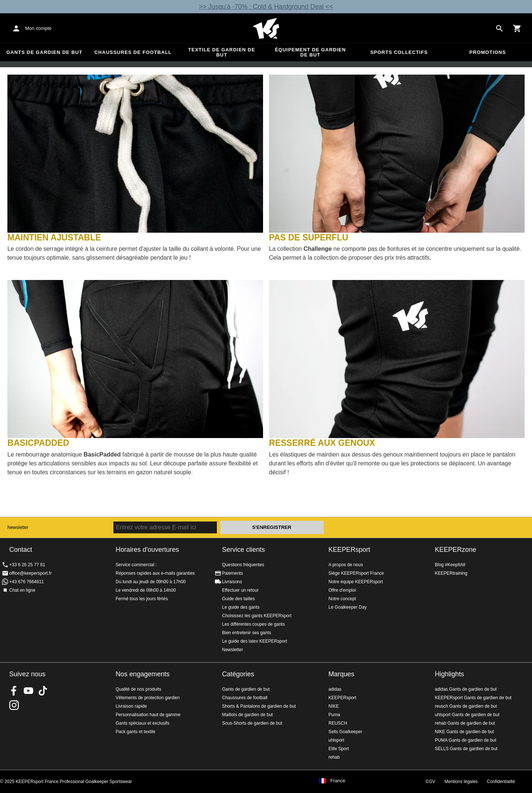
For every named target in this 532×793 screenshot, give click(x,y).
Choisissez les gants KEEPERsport (257, 616)
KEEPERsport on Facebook (14, 691)
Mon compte (38, 28)
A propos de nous (346, 565)
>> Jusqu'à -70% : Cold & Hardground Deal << (266, 7)
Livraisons (232, 582)
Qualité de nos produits (138, 689)
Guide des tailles (238, 599)
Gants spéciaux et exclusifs (142, 723)
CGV (430, 782)
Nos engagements (143, 674)
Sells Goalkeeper (345, 732)
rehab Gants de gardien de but (465, 723)
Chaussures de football (133, 52)
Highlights (449, 674)
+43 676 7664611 (27, 582)
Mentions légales (461, 782)
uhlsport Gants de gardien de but (467, 715)
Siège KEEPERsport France (356, 573)
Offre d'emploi (342, 590)
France (338, 781)
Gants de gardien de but (44, 52)
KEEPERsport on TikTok (43, 691)
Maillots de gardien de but (247, 715)
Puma (334, 715)
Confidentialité (501, 782)
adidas (335, 689)
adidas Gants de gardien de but (466, 689)
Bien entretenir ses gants (247, 633)
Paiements (233, 573)
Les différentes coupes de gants (253, 624)
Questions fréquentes (243, 565)
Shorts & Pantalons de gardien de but (259, 706)
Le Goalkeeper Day (347, 607)
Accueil (266, 28)
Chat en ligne (22, 590)
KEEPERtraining (451, 573)
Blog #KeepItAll (450, 565)
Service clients (243, 550)
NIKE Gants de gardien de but (464, 732)
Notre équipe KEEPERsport (356, 582)
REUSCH (338, 723)
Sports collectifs (399, 52)
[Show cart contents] (517, 28)
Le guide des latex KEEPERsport (255, 641)
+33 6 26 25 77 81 (27, 565)
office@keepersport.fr (30, 573)
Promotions (488, 52)
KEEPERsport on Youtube (28, 691)
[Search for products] (499, 28)
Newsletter (18, 527)
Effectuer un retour (240, 590)
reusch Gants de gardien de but (466, 706)
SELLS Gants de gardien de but (466, 749)
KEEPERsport (349, 550)
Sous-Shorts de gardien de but (252, 723)
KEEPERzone (456, 550)
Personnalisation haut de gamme (148, 715)
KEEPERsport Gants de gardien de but (473, 698)
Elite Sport (339, 749)
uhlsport (336, 740)
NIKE (334, 706)
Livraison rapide (131, 706)
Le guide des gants (241, 607)
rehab (334, 757)
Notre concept (342, 599)
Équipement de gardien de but (310, 52)
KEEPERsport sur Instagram (14, 705)
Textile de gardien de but (221, 52)
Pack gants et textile (135, 732)
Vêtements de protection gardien (148, 698)
